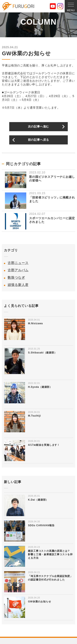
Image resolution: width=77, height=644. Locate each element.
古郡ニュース (18, 263)
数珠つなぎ (16, 278)
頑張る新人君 (18, 285)
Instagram (60, 6)
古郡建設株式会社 (18, 6)
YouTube (53, 6)
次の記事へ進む (39, 126)
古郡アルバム (18, 270)
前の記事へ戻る (39, 140)
